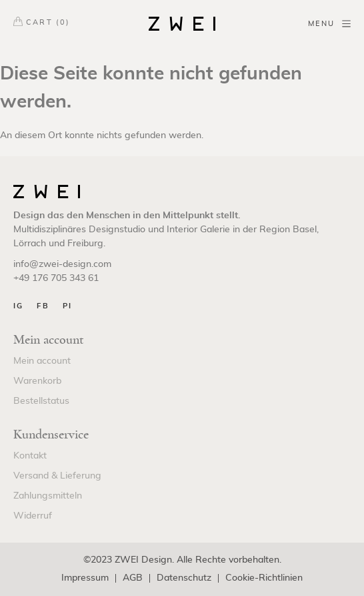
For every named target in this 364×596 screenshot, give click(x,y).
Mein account (42, 361)
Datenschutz (184, 578)
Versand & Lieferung (57, 476)
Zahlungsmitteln (48, 496)
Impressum (85, 578)
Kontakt (30, 456)
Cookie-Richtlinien (264, 578)
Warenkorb (37, 381)
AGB (133, 578)
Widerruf (33, 516)
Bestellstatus (41, 401)
